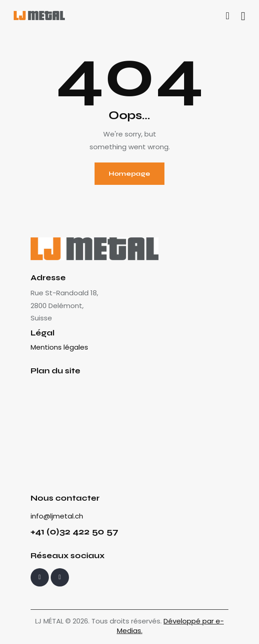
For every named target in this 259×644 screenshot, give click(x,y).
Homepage (129, 174)
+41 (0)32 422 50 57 (74, 531)
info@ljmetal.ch (57, 516)
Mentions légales (59, 347)
